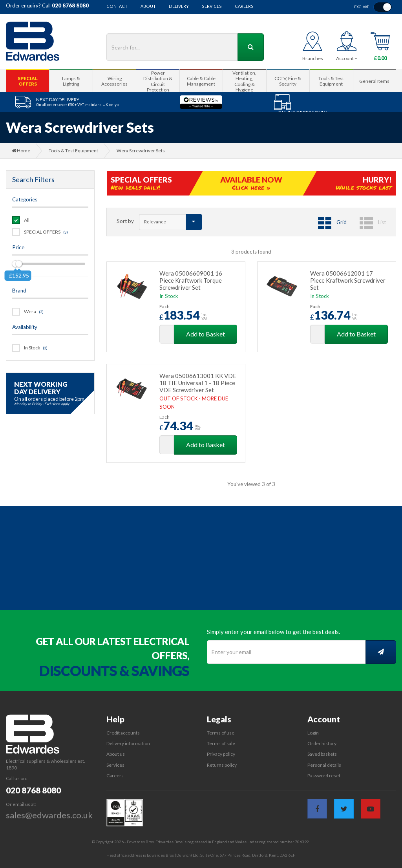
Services (212, 6)
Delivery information (128, 743)
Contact (117, 6)
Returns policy (222, 765)
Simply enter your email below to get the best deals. (273, 632)
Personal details (324, 765)
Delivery (179, 6)
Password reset (324, 776)
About (148, 6)
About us (116, 754)
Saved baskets (322, 754)
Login (313, 733)
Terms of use (221, 733)
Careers (244, 6)
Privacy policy (221, 754)
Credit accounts (123, 733)
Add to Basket (206, 334)
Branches (313, 58)
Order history (322, 743)
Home (21, 151)
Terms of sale (221, 743)
